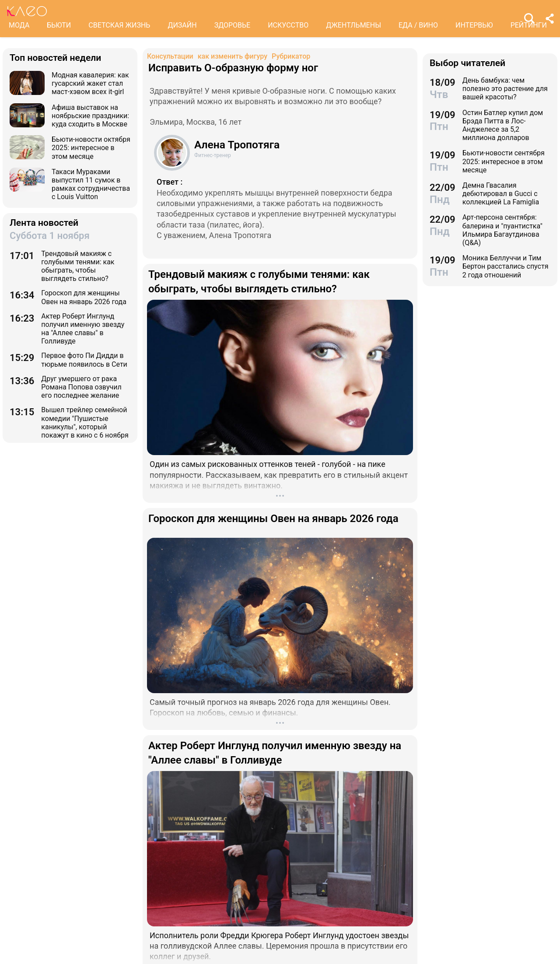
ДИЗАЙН (182, 25)
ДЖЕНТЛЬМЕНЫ (353, 25)
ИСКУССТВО (288, 25)
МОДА (19, 25)
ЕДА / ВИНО (418, 25)
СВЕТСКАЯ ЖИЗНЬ (119, 25)
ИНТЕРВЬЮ (474, 25)
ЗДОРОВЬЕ (233, 25)
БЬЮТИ (59, 25)
